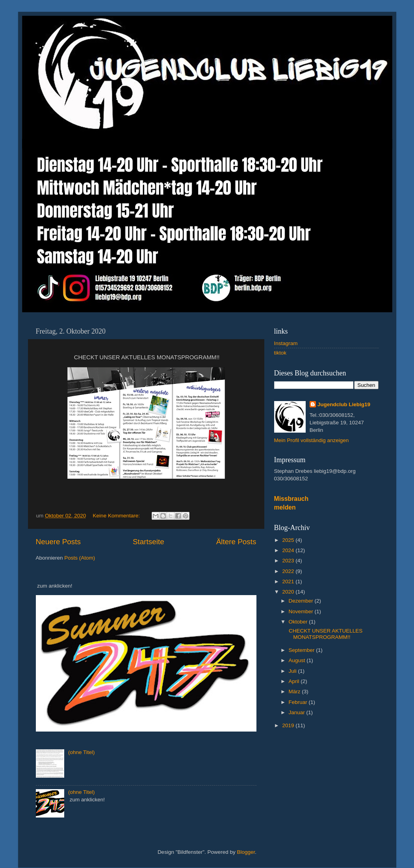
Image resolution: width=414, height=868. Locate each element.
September (303, 650)
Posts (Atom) (80, 558)
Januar (298, 712)
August (298, 660)
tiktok (280, 353)
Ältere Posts (236, 542)
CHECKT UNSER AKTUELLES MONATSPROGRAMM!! (325, 634)
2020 (289, 592)
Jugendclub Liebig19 (344, 404)
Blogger (246, 852)
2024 (289, 550)
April (295, 681)
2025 (289, 540)
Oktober (299, 622)
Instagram (286, 343)
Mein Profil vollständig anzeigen (312, 440)
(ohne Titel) (82, 752)
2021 (289, 581)
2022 (289, 571)
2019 (289, 725)
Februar (299, 702)
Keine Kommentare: (117, 516)
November (302, 611)
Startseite (149, 542)
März (295, 692)
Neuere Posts (58, 542)
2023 (289, 561)
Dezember (302, 601)
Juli (293, 671)
